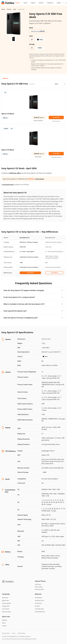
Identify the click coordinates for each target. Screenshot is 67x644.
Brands (42, 3)
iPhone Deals (39, 587)
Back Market (40, 179)
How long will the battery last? (33, 311)
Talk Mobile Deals (40, 612)
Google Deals (6, 606)
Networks (51, 3)
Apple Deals (5, 600)
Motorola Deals (6, 612)
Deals (26, 3)
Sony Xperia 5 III (50, 238)
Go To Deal (56, 117)
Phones (18, 3)
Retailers (5, 620)
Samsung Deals (39, 589)
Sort (57, 84)
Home (3, 9)
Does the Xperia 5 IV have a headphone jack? (33, 318)
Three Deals (38, 603)
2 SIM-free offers (15, 173)
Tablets (34, 3)
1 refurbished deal (7, 185)
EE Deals (37, 606)
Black (45, 356)
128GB (44, 472)
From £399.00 (54, 273)
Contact (4, 626)
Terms (14, 633)
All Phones (38, 584)
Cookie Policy (21, 633)
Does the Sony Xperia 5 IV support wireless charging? (33, 290)
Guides (59, 3)
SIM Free (5, 78)
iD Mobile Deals (39, 609)
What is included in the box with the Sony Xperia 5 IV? (33, 304)
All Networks (39, 598)
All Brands (5, 598)
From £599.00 (30, 273)
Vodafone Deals (39, 600)
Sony (15, 9)
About (4, 623)
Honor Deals (6, 609)
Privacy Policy (6, 633)
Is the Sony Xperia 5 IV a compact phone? (33, 297)
